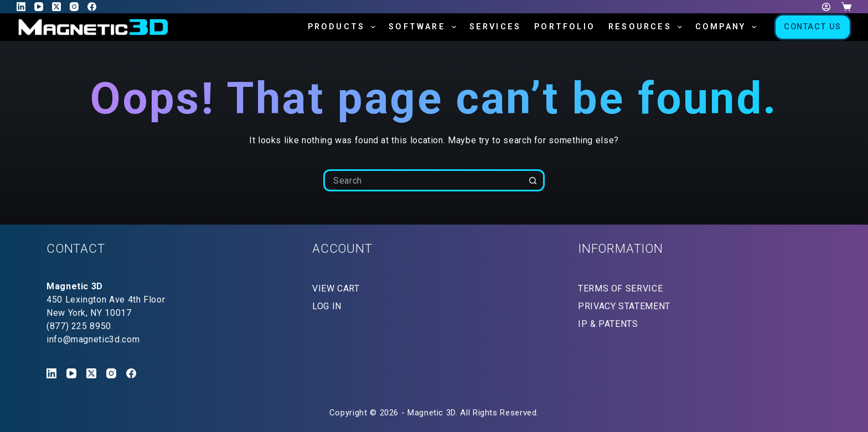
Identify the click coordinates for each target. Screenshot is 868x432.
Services (495, 27)
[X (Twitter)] (56, 7)
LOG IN (327, 306)
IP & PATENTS (608, 324)
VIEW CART (336, 288)
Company (728, 27)
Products (344, 27)
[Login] (826, 7)
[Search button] (534, 180)
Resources (647, 27)
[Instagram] (74, 7)
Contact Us (813, 27)
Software (424, 27)
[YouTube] (39, 7)
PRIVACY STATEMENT (624, 306)
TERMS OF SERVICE (620, 288)
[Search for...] (423, 180)
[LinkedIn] (21, 7)
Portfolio (565, 27)
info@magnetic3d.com (93, 339)
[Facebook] (92, 7)
